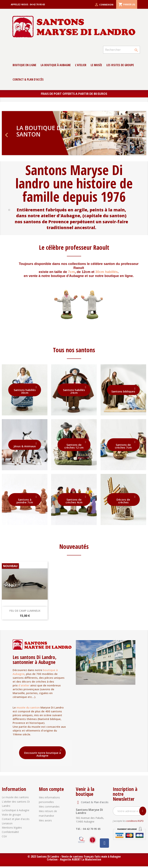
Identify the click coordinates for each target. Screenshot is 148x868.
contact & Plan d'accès (28, 79)
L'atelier (81, 65)
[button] (13, 133)
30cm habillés (106, 272)
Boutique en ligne (24, 65)
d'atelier (24, 685)
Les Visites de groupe (120, 65)
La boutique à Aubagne (56, 65)
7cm (71, 272)
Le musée (96, 65)
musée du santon (28, 707)
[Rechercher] (122, 50)
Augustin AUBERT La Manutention (81, 859)
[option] (74, 133)
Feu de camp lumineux (25, 611)
